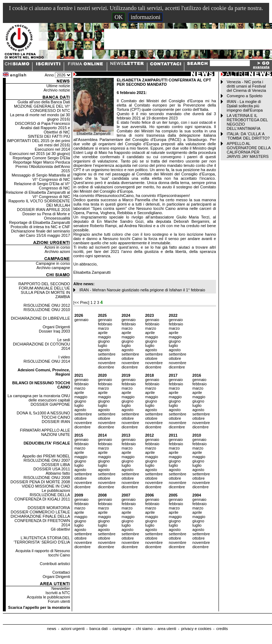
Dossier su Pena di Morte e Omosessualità (46, 216)
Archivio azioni (57, 252)
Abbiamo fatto (58, 473)
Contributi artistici (55, 564)
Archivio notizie (57, 90)
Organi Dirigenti (56, 327)
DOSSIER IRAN (56, 422)
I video (64, 357)
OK (119, 17)
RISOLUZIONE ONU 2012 (47, 305)
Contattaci (61, 572)
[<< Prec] (82, 302)
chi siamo (144, 629)
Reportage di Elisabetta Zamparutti (39, 222)
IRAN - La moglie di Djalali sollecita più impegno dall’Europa (245, 106)
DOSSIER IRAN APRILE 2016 (43, 210)
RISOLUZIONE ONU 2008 (47, 478)
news (52, 629)
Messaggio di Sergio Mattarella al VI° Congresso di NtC (41, 177)
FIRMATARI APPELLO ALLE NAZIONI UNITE (45, 432)
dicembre (106, 367)
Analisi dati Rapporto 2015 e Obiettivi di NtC (45, 130)
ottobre (104, 358)
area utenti (167, 629)
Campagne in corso (53, 263)
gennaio (81, 320)
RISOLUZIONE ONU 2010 (47, 310)
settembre (107, 354)
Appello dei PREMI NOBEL (46, 456)
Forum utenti (59, 601)
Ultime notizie (58, 86)
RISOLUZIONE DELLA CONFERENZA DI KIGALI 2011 (42, 497)
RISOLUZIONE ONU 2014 (47, 361)
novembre (107, 363)
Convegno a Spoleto (245, 96)
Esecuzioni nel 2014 (52, 149)
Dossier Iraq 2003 (54, 331)
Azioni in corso (57, 247)
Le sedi (64, 340)
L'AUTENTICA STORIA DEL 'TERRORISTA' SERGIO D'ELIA (42, 540)
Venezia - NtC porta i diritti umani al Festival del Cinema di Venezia (246, 86)
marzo (104, 328)
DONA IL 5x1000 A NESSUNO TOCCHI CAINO (43, 415)
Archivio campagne (53, 268)
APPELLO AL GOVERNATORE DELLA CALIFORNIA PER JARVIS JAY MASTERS (249, 150)
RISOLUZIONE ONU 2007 (47, 460)
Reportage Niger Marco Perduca (42, 162)
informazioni (146, 17)
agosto (104, 350)
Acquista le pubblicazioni (48, 597)
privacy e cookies (196, 629)
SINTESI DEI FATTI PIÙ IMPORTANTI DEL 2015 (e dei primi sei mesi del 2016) (38, 141)
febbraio (105, 324)
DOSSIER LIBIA (56, 465)
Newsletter (61, 588)
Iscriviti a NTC (58, 593)
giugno (104, 341)
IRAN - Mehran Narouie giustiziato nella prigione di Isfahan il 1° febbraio (142, 290)
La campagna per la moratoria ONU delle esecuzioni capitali (39, 398)
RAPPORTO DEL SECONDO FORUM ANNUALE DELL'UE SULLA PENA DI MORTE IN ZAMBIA (44, 290)
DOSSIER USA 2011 (52, 469)
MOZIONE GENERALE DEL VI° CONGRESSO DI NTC (42, 108)
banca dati (99, 629)
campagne (122, 629)
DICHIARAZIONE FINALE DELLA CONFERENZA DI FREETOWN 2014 (41, 521)
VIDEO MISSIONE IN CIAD (46, 486)
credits (222, 629)
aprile (103, 333)
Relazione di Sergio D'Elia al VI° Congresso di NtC (42, 186)
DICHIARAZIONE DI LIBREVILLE (40, 318)
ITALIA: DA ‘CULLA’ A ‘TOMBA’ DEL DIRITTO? (248, 136)
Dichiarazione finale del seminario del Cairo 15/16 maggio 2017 (41, 233)
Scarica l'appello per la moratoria (39, 607)
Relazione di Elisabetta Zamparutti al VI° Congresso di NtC (38, 194)
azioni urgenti (73, 629)
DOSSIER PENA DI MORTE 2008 (40, 482)
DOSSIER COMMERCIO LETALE (40, 512)
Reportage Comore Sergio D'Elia (41, 158)
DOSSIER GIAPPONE (50, 404)
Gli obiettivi (60, 529)
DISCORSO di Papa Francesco (43, 123)
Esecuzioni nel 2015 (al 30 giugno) (40, 154)
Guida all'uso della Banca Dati (44, 102)
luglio (103, 345)
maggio (104, 337)
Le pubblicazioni (56, 490)
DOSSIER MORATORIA (49, 508)
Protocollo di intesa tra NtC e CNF (41, 227)
